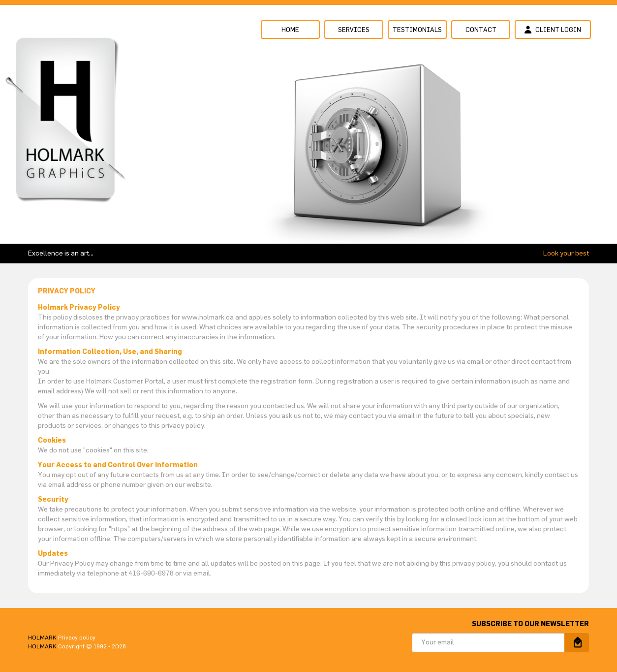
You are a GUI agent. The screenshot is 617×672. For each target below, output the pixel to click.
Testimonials (417, 30)
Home (290, 30)
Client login (553, 30)
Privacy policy (77, 638)
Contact (481, 30)
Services (354, 30)
